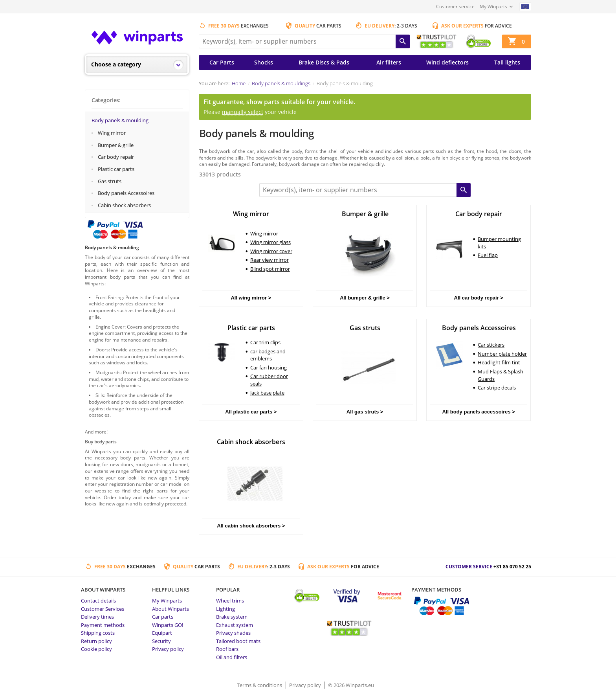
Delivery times (97, 617)
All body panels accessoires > (479, 412)
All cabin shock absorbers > (251, 526)
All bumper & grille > (365, 298)
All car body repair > (479, 298)
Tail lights (507, 62)
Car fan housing (269, 367)
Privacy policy (168, 649)
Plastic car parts (116, 169)
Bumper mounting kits (499, 243)
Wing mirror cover (271, 251)
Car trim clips (265, 342)
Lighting (225, 609)
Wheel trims (230, 601)
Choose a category (116, 64)
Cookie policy (96, 649)
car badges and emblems (268, 355)
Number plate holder (502, 354)
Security (161, 641)
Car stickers (491, 345)
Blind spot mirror (270, 269)
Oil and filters (232, 657)
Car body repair (116, 157)
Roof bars (227, 649)
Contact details (98, 601)
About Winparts (170, 609)
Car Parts (222, 62)
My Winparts (493, 6)
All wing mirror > (251, 298)
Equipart (162, 633)
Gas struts (110, 181)
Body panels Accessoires (126, 193)
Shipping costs (98, 633)
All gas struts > (365, 412)
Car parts (163, 617)
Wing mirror (112, 133)
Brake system (232, 617)
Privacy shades (233, 633)
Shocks (264, 62)
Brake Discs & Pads (324, 62)
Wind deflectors (447, 62)
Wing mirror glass (270, 242)
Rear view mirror (269, 260)
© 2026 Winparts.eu (351, 685)
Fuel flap (488, 255)
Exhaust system (235, 625)
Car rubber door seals (269, 380)
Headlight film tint (499, 362)
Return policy (96, 641)
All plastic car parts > (251, 412)
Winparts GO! (168, 625)
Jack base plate (267, 393)
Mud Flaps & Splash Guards (500, 375)
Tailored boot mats (238, 641)
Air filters (389, 62)
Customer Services (103, 609)
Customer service (455, 6)
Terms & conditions (260, 685)
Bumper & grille (116, 145)
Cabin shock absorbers (124, 205)
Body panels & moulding (120, 120)
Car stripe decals (497, 388)
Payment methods (103, 625)
